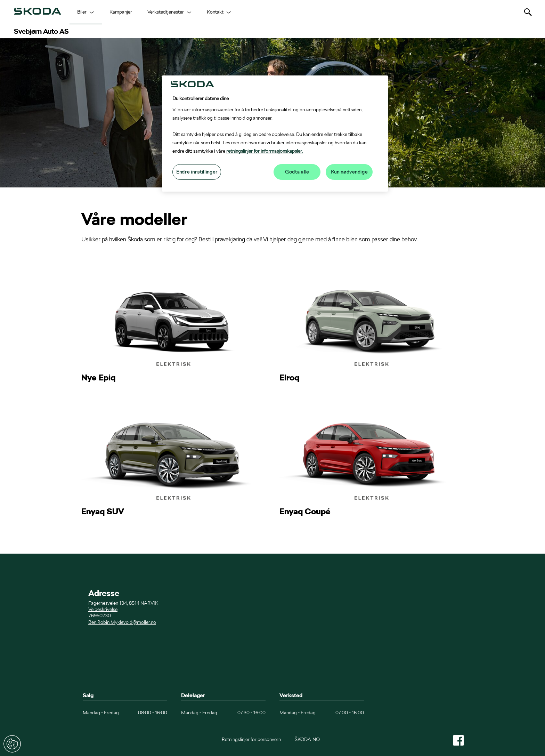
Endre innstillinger (12, 744)
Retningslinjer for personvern (251, 739)
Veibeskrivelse (103, 609)
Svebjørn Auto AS (41, 31)
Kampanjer (121, 12)
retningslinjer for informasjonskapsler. (265, 151)
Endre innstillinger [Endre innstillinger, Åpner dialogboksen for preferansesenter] (197, 172)
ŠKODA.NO (307, 739)
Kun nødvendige (349, 172)
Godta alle (297, 172)
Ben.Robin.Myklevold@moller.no (122, 622)
